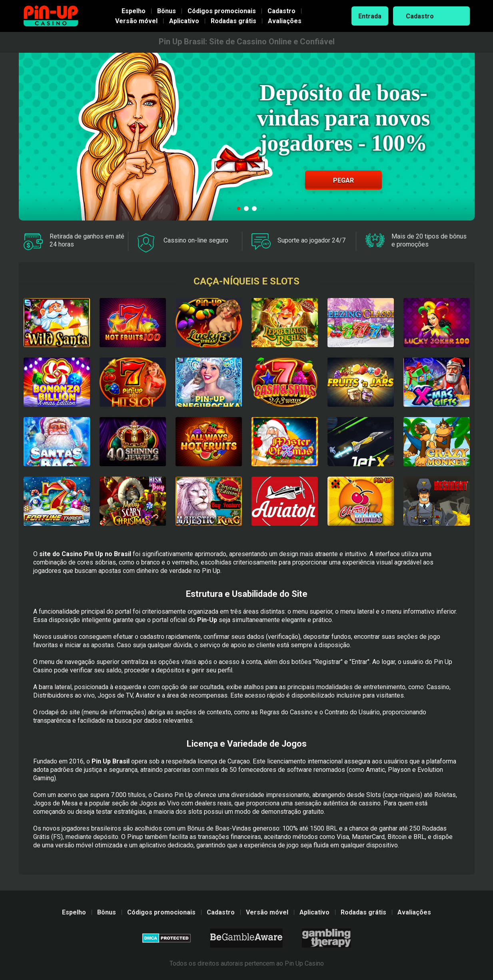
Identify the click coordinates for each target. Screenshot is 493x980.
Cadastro (281, 11)
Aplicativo (184, 21)
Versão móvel (136, 21)
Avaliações (285, 21)
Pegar (343, 180)
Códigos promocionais (222, 11)
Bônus (167, 11)
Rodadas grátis (234, 21)
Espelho (134, 11)
